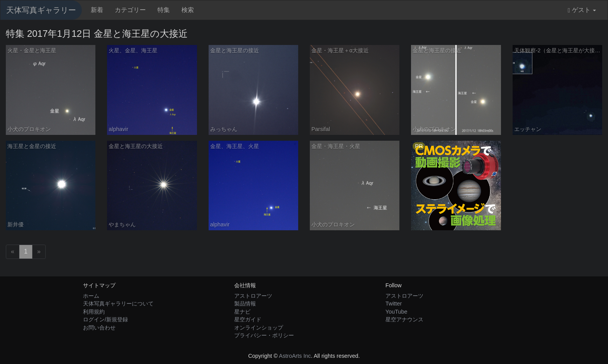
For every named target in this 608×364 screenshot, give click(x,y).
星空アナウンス (404, 319)
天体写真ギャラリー (41, 10)
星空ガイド (248, 319)
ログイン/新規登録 (105, 319)
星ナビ (242, 312)
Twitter (394, 304)
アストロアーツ (253, 296)
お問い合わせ (99, 328)
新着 (97, 10)
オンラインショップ (259, 328)
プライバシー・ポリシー (264, 335)
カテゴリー (130, 10)
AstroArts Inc (295, 356)
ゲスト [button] (582, 10)
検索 (188, 10)
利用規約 (94, 312)
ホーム (91, 296)
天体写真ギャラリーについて (118, 304)
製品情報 (245, 304)
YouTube (396, 312)
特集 (164, 10)
